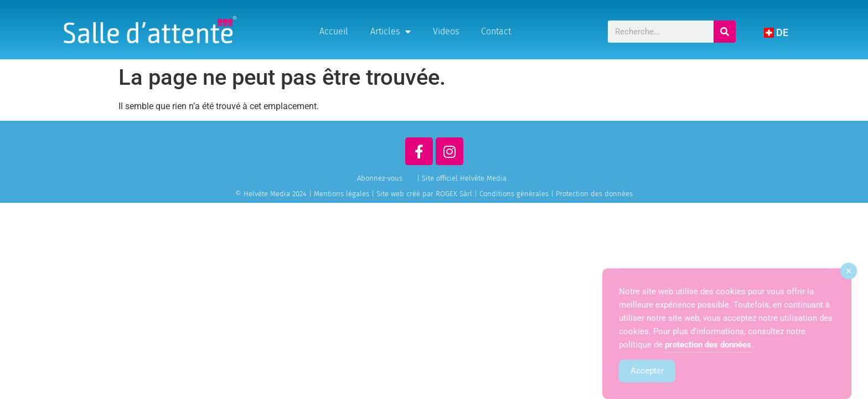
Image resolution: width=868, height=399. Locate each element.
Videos (446, 31)
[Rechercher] (725, 32)
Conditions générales (514, 194)
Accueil (334, 31)
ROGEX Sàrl (454, 194)
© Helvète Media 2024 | (275, 194)
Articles (391, 32)
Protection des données (594, 194)
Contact (496, 31)
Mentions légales (342, 194)
